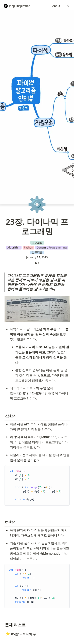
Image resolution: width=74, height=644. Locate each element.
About (56, 6)
